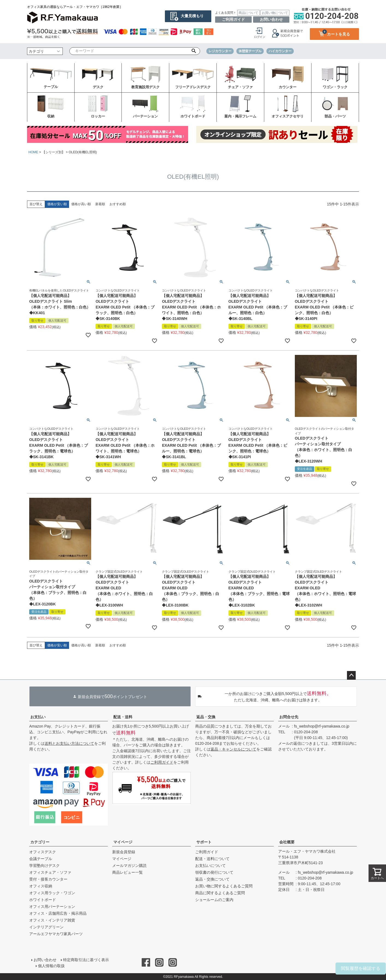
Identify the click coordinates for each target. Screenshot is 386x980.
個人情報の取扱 (51, 966)
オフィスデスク (43, 852)
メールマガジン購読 (129, 866)
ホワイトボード (43, 900)
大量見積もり (192, 16)
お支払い (38, 717)
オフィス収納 (41, 886)
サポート (204, 842)
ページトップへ (351, 675)
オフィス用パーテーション (52, 907)
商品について (248, 13)
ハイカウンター (280, 51)
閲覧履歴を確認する (361, 968)
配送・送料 (123, 717)
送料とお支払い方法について (69, 743)
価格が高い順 (81, 204)
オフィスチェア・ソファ (50, 872)
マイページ (123, 842)
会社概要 (287, 842)
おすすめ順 (118, 204)
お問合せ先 (289, 717)
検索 (194, 51)
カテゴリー (40, 842)
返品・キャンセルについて (233, 749)
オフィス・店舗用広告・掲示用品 (58, 913)
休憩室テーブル (250, 51)
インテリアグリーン (46, 927)
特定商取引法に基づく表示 (86, 960)
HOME (33, 152)
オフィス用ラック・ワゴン (52, 893)
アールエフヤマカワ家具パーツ (56, 934)
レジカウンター (220, 51)
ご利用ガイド (233, 19)
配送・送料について (212, 859)
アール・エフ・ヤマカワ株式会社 (307, 851)
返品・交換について (212, 879)
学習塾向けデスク (44, 866)
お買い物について (275, 13)
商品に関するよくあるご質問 (220, 893)
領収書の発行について (214, 872)
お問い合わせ (271, 19)
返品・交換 (206, 717)
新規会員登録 (124, 852)
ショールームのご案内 (214, 900)
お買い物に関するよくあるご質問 (224, 886)
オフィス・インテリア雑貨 (52, 920)
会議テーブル (41, 859)
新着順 (100, 204)
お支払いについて (210, 866)
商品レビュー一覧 (127, 872)
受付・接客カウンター (48, 879)
